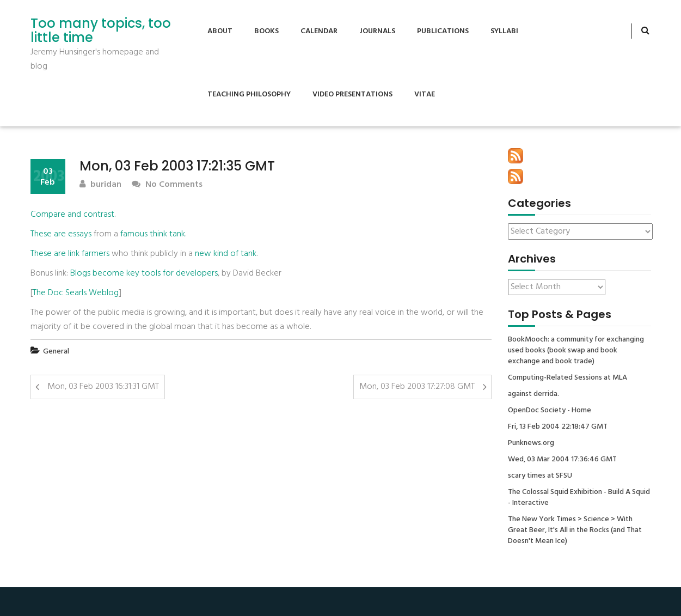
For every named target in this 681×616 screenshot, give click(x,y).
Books (266, 31)
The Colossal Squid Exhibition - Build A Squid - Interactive (579, 498)
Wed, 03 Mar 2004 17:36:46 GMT (562, 460)
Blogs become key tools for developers (144, 273)
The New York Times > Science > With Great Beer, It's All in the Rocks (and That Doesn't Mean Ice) (575, 530)
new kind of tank (226, 254)
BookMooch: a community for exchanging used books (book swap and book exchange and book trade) (576, 351)
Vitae (425, 94)
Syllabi (504, 31)
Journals (377, 31)
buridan (100, 185)
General (56, 352)
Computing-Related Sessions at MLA (567, 378)
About (220, 31)
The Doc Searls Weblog (76, 293)
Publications (443, 31)
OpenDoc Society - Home (550, 411)
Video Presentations (352, 94)
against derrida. (533, 394)
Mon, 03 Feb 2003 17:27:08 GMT (417, 387)
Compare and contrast (72, 215)
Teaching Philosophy (249, 94)
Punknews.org (531, 443)
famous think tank (153, 234)
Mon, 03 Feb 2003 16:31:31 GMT (103, 387)
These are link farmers (70, 254)
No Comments (167, 185)
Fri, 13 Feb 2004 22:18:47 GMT (558, 427)
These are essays (61, 234)
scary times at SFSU (540, 476)
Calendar (319, 31)
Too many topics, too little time (101, 31)
